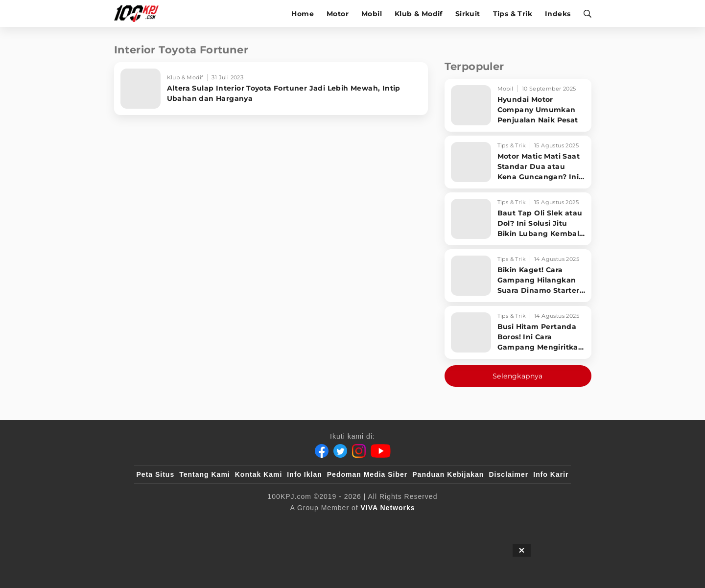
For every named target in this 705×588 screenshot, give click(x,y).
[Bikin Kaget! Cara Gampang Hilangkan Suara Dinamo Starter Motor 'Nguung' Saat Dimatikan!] (518, 276)
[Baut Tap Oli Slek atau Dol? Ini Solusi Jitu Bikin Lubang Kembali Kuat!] (518, 219)
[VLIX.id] (294, 524)
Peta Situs (156, 474)
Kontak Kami (259, 474)
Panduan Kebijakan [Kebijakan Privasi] (448, 474)
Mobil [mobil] (372, 14)
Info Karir (551, 474)
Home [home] (303, 14)
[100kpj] (209, 524)
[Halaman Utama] (140, 13)
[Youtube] (381, 451)
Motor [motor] (338, 14)
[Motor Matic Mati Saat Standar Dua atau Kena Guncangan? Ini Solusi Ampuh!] (518, 162)
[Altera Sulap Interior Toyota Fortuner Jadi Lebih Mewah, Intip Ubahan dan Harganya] (271, 89)
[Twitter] (340, 451)
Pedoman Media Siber (367, 474)
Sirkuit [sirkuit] (468, 14)
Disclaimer (508, 474)
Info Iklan (304, 474)
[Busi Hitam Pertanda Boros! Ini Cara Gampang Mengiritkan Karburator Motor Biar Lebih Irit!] (518, 332)
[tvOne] (372, 524)
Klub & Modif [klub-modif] (419, 14)
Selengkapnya (518, 376)
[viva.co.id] (163, 524)
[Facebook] (322, 451)
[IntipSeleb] (495, 524)
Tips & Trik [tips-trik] (513, 14)
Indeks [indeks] (558, 14)
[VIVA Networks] (388, 508)
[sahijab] (249, 524)
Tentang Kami (205, 474)
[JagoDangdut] (546, 524)
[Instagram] (359, 451)
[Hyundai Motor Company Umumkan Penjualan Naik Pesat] (518, 105)
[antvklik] (447, 524)
